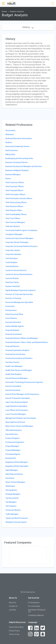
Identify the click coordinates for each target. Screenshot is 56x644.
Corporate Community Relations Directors (22, 246)
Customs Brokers (12, 278)
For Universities (34, 606)
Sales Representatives (14, 474)
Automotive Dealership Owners (18, 146)
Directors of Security (13, 298)
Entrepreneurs (11, 310)
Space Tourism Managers (15, 482)
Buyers (8, 178)
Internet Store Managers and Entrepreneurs (22, 394)
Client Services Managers (15, 222)
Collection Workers (13, 226)
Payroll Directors (12, 434)
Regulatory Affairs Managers (17, 462)
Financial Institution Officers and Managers (22, 338)
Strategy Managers (13, 494)
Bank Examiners (12, 150)
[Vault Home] (12, 3)
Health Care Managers (14, 366)
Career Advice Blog (16, 627)
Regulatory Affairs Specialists (17, 466)
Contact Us (13, 606)
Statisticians (10, 486)
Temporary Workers (13, 510)
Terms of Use (14, 634)
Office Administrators (14, 430)
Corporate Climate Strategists (17, 242)
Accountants (10, 130)
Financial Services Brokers (15, 354)
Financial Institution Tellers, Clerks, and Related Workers (27, 342)
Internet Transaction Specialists (18, 398)
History (28, 27)
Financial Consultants (14, 334)
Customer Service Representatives (19, 274)
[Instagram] (30, 634)
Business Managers (13, 174)
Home (4, 11)
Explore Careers (17, 11)
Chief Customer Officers (15, 182)
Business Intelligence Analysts (17, 170)
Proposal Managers (13, 450)
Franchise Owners (12, 362)
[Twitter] (43, 628)
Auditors (9, 142)
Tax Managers (11, 502)
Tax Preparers (11, 506)
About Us (12, 603)
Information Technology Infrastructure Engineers (24, 382)
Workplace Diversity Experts (16, 522)
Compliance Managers (14, 234)
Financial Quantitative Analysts (17, 350)
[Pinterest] (37, 634)
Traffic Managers (12, 514)
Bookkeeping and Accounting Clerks (19, 158)
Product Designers (13, 438)
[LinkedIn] (37, 628)
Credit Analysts (11, 262)
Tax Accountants (12, 498)
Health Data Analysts (14, 374)
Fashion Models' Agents (15, 326)
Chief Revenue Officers (14, 206)
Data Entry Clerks (12, 282)
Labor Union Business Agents (17, 402)
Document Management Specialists (19, 302)
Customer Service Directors (16, 270)
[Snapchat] (43, 634)
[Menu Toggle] (4, 4)
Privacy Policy (14, 631)
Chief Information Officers (15, 194)
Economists (10, 306)
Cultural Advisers (12, 266)
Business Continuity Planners (17, 162)
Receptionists (11, 458)
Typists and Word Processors (17, 518)
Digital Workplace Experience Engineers (21, 290)
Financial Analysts (12, 330)
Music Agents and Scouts (15, 422)
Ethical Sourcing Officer (14, 314)
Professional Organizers (15, 442)
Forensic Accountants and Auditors (19, 358)
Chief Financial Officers (14, 190)
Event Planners (11, 318)
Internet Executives (13, 390)
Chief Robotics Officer (14, 210)
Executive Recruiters (13, 322)
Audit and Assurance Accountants (19, 138)
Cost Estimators (12, 258)
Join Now (13, 610)
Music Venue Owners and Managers (19, 426)
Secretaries (10, 478)
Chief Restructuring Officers (16, 202)
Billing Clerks (10, 154)
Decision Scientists (13, 286)
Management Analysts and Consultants (21, 418)
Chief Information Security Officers (19, 198)
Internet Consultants (13, 386)
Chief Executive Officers (15, 186)
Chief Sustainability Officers (16, 214)
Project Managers (12, 446)
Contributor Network (36, 615)
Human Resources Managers (17, 378)
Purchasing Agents (13, 454)
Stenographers (11, 490)
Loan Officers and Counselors (17, 410)
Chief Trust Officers (13, 218)
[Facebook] (30, 628)
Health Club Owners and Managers (19, 370)
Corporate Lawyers (13, 250)
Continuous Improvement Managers (19, 238)
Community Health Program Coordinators (21, 230)
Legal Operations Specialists (16, 406)
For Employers (34, 603)
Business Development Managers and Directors (24, 166)
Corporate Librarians (13, 254)
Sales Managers (12, 470)
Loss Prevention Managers (16, 414)
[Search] (53, 4)
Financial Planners (12, 346)
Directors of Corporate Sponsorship (19, 294)
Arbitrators (10, 134)
